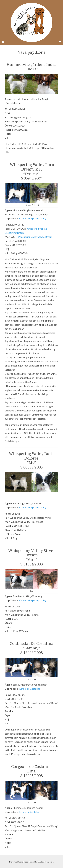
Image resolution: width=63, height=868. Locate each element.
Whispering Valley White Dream (35, 237)
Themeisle (49, 862)
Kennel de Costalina (30, 689)
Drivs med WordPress (19, 862)
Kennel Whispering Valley (33, 218)
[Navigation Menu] (60, 42)
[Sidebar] (3, 42)
